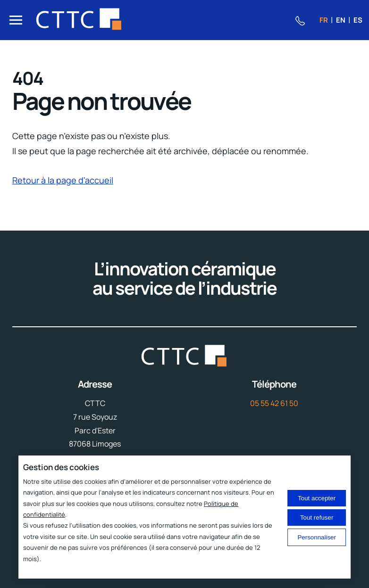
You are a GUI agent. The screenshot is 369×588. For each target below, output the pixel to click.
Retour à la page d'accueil (63, 180)
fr (324, 20)
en (341, 20)
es (358, 20)
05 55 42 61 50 (274, 403)
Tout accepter (317, 498)
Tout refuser (317, 518)
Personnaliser (317, 537)
